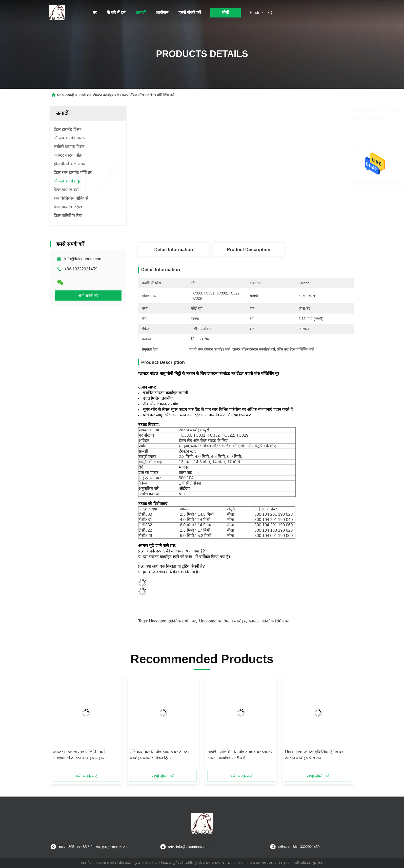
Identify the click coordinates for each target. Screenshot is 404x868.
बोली (226, 13)
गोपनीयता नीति (106, 863)
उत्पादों (141, 13)
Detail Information (174, 250)
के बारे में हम (116, 13)
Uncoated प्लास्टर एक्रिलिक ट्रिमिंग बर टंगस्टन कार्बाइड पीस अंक (314, 755)
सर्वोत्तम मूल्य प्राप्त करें (278, 185)
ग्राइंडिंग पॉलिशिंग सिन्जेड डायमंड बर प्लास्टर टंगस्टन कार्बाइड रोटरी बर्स (240, 755)
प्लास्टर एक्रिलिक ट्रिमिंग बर (269, 621)
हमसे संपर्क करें (190, 13)
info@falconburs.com (83, 259)
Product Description (249, 250)
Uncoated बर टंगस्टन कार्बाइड (223, 621)
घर (95, 13)
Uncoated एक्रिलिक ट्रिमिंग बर (173, 621)
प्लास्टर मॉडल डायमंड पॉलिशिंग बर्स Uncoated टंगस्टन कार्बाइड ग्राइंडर (79, 755)
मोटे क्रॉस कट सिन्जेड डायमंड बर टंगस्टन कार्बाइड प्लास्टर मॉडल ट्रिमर (160, 755)
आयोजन (162, 13)
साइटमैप (86, 863)
